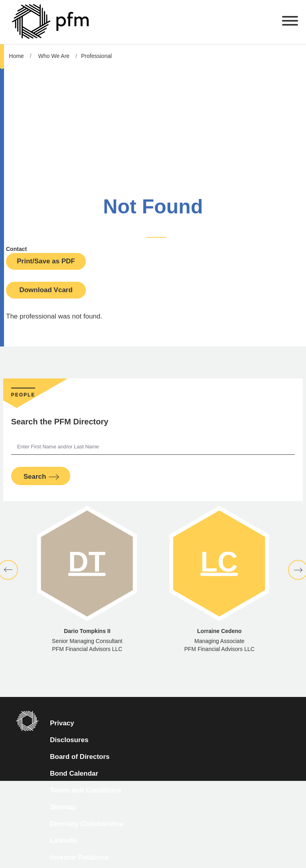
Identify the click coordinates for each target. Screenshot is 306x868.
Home (16, 56)
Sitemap (63, 807)
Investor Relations (79, 857)
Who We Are (54, 56)
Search (35, 477)
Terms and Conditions (85, 790)
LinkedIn (64, 841)
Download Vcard (46, 290)
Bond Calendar (74, 773)
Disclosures (69, 740)
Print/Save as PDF (46, 261)
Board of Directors (80, 757)
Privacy (62, 723)
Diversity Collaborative (87, 824)
